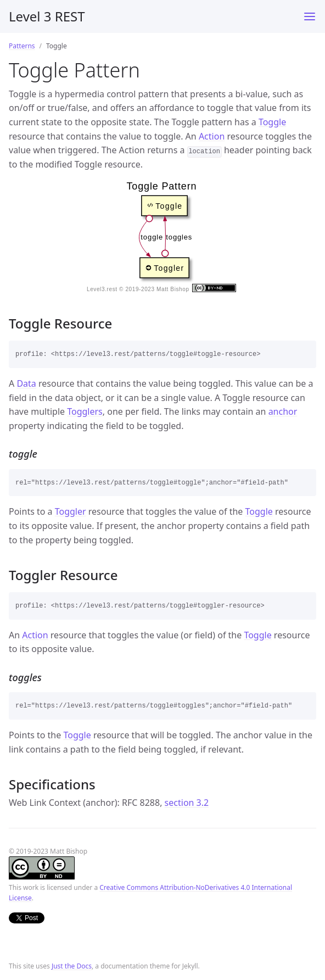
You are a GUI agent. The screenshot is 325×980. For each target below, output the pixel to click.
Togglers (85, 411)
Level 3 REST (47, 16)
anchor (283, 411)
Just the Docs (72, 966)
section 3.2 (187, 803)
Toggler (71, 511)
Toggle (272, 122)
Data (26, 383)
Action (212, 136)
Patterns (22, 46)
